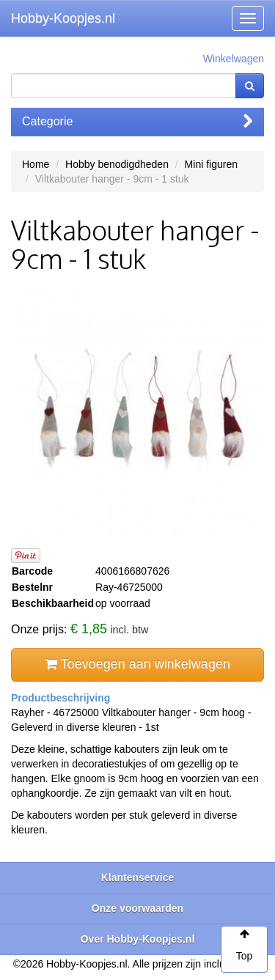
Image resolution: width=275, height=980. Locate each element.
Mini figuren (211, 164)
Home (36, 164)
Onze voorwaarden (137, 908)
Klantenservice (138, 877)
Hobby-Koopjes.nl (63, 18)
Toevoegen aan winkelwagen (137, 664)
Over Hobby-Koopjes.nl (138, 939)
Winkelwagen (234, 59)
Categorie (137, 121)
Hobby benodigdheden (117, 164)
